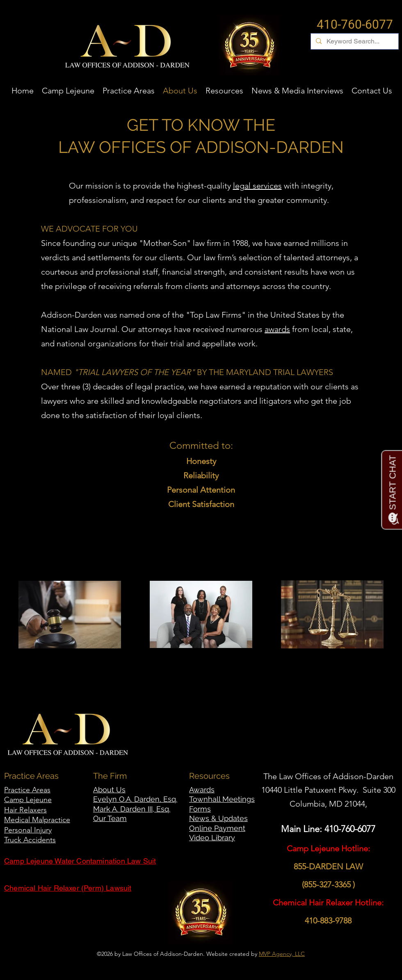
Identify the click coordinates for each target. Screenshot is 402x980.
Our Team (110, 818)
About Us (109, 790)
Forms (200, 809)
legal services (257, 186)
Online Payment (217, 828)
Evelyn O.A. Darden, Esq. (135, 799)
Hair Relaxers (25, 810)
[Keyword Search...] (354, 41)
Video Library (212, 838)
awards (277, 329)
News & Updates (218, 818)
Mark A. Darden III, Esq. (132, 809)
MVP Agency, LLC (282, 954)
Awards (202, 790)
